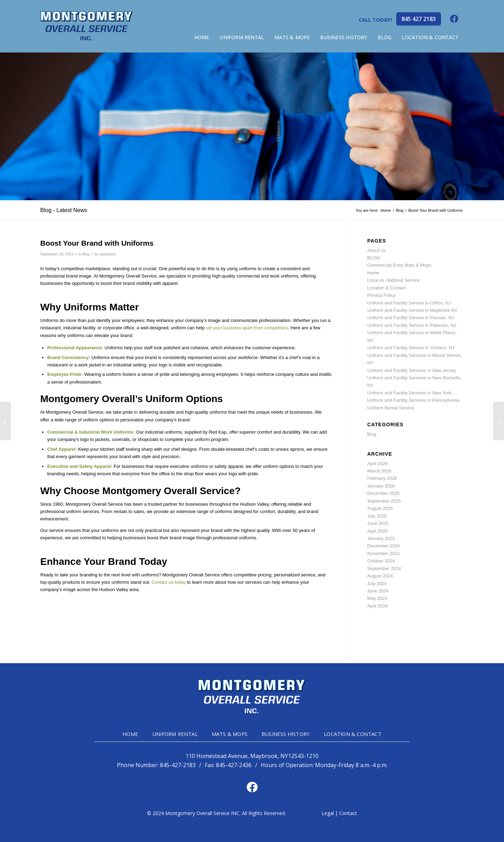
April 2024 (377, 606)
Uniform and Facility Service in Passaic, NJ (411, 318)
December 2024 (383, 546)
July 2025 (377, 516)
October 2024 (381, 561)
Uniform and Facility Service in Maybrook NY (412, 310)
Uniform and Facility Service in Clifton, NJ (409, 303)
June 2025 (378, 523)
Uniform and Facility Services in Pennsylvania (413, 400)
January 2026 (381, 486)
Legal (328, 813)
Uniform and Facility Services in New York (409, 393)
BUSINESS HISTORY (286, 734)
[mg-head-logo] (87, 26)
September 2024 (384, 569)
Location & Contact (386, 288)
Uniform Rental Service (391, 408)
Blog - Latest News (64, 210)
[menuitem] (202, 37)
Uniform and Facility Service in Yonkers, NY (411, 348)
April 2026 (377, 464)
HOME (130, 734)
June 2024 (378, 591)
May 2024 (377, 598)
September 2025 (384, 501)
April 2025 (377, 531)
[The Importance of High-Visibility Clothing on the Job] (499, 421)
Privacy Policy (381, 295)
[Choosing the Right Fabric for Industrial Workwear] (5, 421)
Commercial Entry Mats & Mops (399, 265)
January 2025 (381, 538)
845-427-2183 (178, 765)
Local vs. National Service (393, 280)
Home (373, 273)
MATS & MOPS (230, 734)
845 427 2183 (419, 19)
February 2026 (382, 478)
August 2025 (380, 508)
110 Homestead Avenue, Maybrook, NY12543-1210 (252, 756)
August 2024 (380, 576)
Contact (348, 813)
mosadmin (108, 254)
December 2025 (383, 493)
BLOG (373, 258)
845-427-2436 (234, 765)
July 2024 (377, 584)
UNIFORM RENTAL (175, 734)
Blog (86, 254)
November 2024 (383, 553)
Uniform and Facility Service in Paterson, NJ (412, 325)
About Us (376, 250)
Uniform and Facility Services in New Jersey (412, 370)
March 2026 (379, 471)
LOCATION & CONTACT (353, 734)
